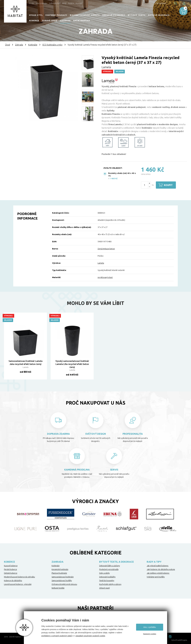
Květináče (33, 45)
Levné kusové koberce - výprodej (18, 584)
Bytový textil (137, 15)
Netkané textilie (58, 588)
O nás (32, 3)
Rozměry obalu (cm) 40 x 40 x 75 (122, 174)
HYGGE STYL (36, 15)
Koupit (169, 185)
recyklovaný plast (105, 277)
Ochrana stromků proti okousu (64, 584)
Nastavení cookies (150, 634)
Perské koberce (10, 569)
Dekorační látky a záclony (110, 566)
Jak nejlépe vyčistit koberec (158, 573)
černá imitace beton (106, 249)
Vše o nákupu (42, 3)
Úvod (7, 45)
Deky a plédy (104, 573)
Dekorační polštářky (107, 577)
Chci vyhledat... (154, 3)
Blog (64, 3)
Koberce (34, 21)
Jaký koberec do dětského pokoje (161, 569)
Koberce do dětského (13, 581)
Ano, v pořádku (150, 627)
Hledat (168, 3)
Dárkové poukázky (114, 15)
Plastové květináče (59, 573)
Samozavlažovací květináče (63, 577)
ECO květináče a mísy (52, 45)
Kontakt (79, 3)
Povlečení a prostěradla (109, 569)
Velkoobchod (55, 3)
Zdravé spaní (50, 21)
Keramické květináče (60, 569)
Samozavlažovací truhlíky (62, 581)
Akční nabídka (82, 21)
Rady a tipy (154, 562)
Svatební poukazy (56, 15)
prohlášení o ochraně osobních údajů (57, 636)
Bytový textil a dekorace (117, 562)
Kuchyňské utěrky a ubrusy (110, 584)
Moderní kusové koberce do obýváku (19, 577)
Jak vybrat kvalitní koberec (158, 566)
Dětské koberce (11, 573)
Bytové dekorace (159, 15)
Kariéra (71, 3)
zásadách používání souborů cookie (90, 636)
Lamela (101, 263)
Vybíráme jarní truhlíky (156, 577)
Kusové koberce (11, 566)
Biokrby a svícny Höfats (85, 15)
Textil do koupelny (107, 581)
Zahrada (65, 21)
